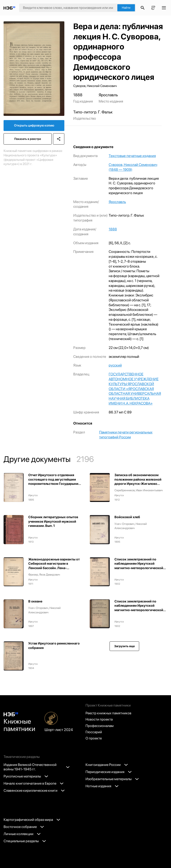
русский (115, 365)
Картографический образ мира (32, 820)
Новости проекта (99, 719)
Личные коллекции (22, 834)
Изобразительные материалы (112, 779)
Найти (126, 8)
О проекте (94, 738)
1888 (113, 229)
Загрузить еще (124, 646)
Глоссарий (94, 732)
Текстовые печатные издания (132, 156)
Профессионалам (100, 726)
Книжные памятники (19, 722)
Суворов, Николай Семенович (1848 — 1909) (133, 167)
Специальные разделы (25, 841)
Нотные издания (102, 786)
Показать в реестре (28, 139)
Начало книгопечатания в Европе (34, 783)
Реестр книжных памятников (108, 713)
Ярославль (117, 202)
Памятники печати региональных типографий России (126, 435)
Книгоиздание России (107, 765)
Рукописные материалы (26, 776)
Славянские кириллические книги (34, 790)
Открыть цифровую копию (34, 125)
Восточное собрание (24, 827)
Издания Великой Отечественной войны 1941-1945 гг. (36, 767)
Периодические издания (109, 772)
